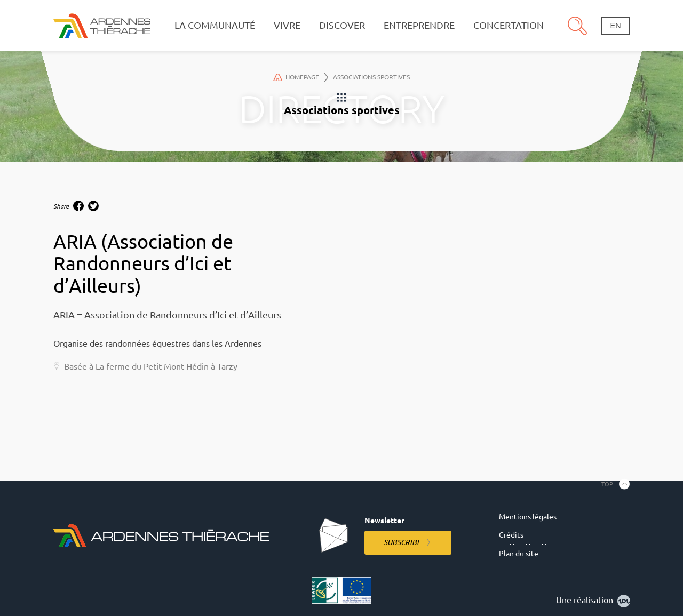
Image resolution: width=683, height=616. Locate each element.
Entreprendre (419, 25)
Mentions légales (528, 517)
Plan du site (519, 554)
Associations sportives (371, 77)
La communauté (215, 25)
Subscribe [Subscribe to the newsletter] (402, 542)
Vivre (287, 25)
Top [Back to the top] (607, 484)
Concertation (509, 25)
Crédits (511, 535)
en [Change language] (616, 26)
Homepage (301, 77)
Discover (342, 25)
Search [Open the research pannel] (577, 26)
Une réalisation (593, 601)
